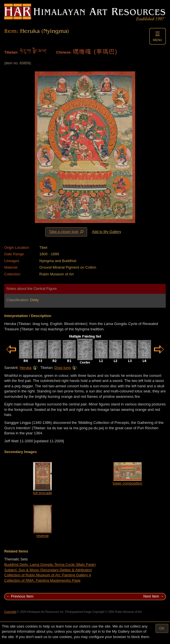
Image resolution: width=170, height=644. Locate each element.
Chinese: (64, 52)
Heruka (29, 368)
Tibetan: (11, 52)
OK (162, 628)
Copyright (10, 612)
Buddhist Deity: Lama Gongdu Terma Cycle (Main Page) (50, 565)
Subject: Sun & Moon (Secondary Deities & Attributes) (48, 570)
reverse (43, 536)
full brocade (43, 493)
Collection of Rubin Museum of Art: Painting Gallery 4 (48, 575)
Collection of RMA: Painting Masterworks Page (42, 580)
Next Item (151, 596)
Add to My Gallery (106, 232)
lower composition (128, 483)
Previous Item (22, 596)
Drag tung (66, 368)
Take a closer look (67, 232)
